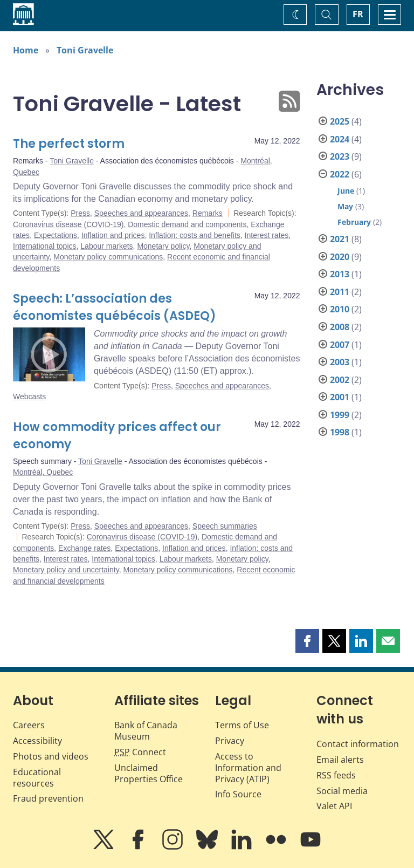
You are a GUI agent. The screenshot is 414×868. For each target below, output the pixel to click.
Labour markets (106, 246)
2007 (340, 345)
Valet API (334, 806)
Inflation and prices (113, 235)
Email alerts (340, 760)
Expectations (56, 235)
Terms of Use (242, 725)
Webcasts (29, 397)
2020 (340, 257)
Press (80, 213)
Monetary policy (163, 246)
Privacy (230, 741)
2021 (340, 239)
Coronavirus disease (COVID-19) (68, 224)
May (345, 206)
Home (26, 50)
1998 (340, 432)
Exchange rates (84, 548)
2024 (340, 139)
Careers (29, 725)
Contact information (358, 744)
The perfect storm (69, 144)
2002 (340, 380)
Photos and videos (51, 756)
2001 (340, 397)
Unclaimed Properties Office (149, 773)
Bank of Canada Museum (146, 731)
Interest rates (267, 235)
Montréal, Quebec (43, 472)
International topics (45, 246)
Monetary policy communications (108, 257)
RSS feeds (336, 775)
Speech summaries (225, 526)
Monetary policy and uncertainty (66, 570)
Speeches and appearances (141, 213)
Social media (342, 791)
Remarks (208, 213)
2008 (340, 327)
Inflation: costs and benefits (195, 235)
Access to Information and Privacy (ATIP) (248, 768)
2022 (340, 174)
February (354, 222)
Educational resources (37, 778)
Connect (140, 752)
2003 (340, 362)
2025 (340, 121)
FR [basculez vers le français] (358, 14)
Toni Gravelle (85, 50)
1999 (340, 415)
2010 (340, 309)
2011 (340, 292)
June (346, 191)
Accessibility (37, 741)
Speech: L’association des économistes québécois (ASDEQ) (115, 307)
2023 (340, 156)
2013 (340, 274)
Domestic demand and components (187, 224)
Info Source (238, 794)
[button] (307, 641)
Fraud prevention (48, 798)
